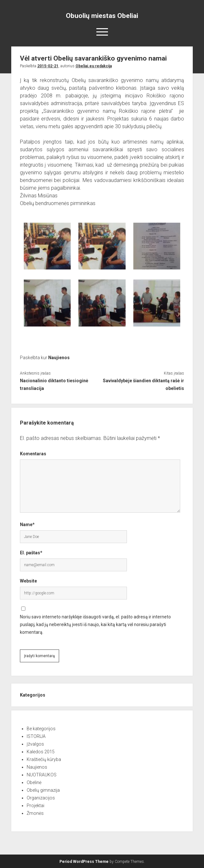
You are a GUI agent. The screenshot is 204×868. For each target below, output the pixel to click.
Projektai (35, 806)
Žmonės (35, 813)
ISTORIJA (36, 736)
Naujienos (59, 358)
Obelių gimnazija (43, 790)
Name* (27, 525)
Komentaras (33, 454)
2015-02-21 (48, 66)
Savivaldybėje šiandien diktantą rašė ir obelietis (143, 384)
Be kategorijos (41, 729)
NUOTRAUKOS (42, 775)
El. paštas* (31, 553)
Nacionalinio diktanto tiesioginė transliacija (54, 384)
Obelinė (34, 782)
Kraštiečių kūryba (44, 759)
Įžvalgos (35, 744)
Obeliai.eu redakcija (94, 66)
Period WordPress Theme (84, 862)
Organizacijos (41, 798)
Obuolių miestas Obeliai (102, 16)
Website (28, 581)
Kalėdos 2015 (41, 752)
